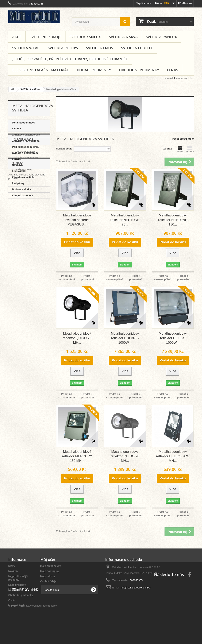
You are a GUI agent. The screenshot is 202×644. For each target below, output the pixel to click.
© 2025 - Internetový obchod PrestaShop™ (33, 633)
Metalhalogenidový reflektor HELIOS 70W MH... (173, 456)
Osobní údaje (48, 581)
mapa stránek (184, 78)
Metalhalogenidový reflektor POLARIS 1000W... (125, 338)
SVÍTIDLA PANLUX (161, 37)
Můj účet (48, 560)
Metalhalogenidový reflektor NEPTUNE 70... (125, 220)
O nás (173, 70)
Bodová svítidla (22, 189)
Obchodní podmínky (139, 70)
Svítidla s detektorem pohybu (25, 156)
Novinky (13, 571)
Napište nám (143, 3)
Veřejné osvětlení (22, 195)
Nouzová (17, 165)
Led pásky (18, 183)
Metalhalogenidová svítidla (24, 126)
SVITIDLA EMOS (100, 48)
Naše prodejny (23, 239)
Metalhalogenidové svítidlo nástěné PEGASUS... (77, 220)
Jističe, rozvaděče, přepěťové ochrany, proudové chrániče (70, 59)
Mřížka (180, 149)
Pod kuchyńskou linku (26, 147)
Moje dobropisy (50, 571)
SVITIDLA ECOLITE (137, 48)
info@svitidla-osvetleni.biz (136, 588)
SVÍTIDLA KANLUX (85, 37)
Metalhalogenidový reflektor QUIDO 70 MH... (77, 338)
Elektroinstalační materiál (40, 70)
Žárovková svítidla (23, 177)
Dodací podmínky (94, 70)
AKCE (17, 37)
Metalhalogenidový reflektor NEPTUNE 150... (173, 220)
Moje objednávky (51, 566)
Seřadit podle (64, 149)
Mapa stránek (16, 605)
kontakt (169, 78)
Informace (23, 211)
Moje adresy (48, 576)
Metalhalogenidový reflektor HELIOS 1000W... (173, 338)
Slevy (17, 254)
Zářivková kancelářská (26, 141)
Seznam (190, 149)
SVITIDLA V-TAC (26, 48)
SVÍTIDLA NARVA (123, 37)
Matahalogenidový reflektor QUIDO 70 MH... (125, 456)
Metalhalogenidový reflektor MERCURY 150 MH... (77, 456)
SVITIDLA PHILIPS (63, 48)
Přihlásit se (185, 3)
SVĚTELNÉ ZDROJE (45, 37)
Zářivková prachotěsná (26, 135)
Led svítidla (19, 171)
